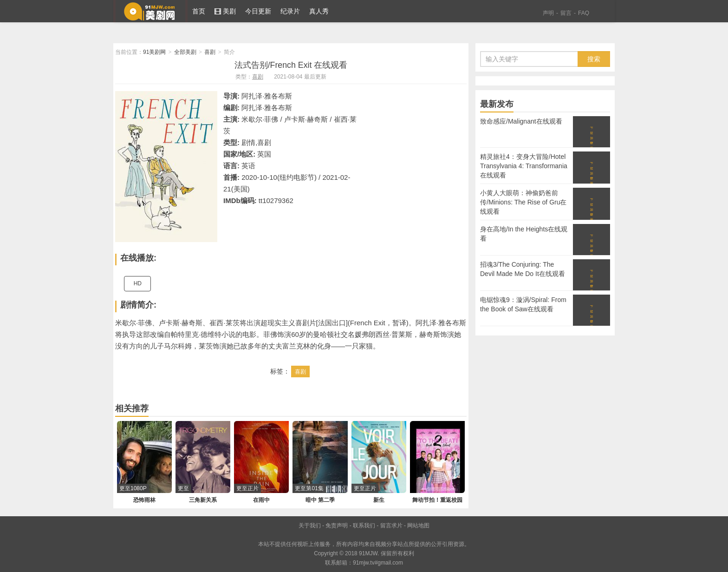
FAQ (584, 13)
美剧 (225, 11)
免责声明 (337, 526)
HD (138, 283)
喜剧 (210, 52)
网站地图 (418, 526)
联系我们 (364, 526)
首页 (199, 11)
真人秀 (319, 11)
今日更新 (258, 11)
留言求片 (391, 526)
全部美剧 (185, 52)
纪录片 (290, 11)
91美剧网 (150, 11)
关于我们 (310, 526)
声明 (548, 13)
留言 (566, 13)
